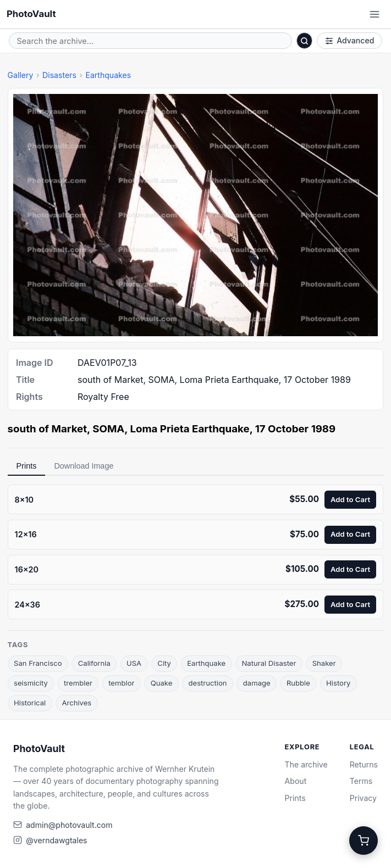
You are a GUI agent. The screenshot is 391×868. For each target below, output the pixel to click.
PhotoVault (31, 14)
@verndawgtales (56, 840)
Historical (30, 703)
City (164, 663)
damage (257, 683)
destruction (207, 683)
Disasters (59, 75)
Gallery (21, 75)
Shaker (324, 663)
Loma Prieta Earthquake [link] (189, 429)
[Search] (305, 41)
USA (134, 663)
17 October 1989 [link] (295, 429)
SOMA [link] (108, 429)
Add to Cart (350, 499)
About (296, 781)
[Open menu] (375, 14)
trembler (78, 683)
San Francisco (38, 663)
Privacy (363, 798)
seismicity (31, 683)
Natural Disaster (269, 663)
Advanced (350, 40)
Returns (364, 764)
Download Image (84, 466)
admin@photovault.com (69, 825)
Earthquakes (108, 75)
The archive (306, 764)
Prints (27, 466)
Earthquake (206, 663)
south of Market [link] (48, 429)
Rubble (298, 683)
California (94, 663)
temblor (121, 683)
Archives (76, 703)
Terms (361, 781)
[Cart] (364, 841)
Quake (162, 683)
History (338, 683)
